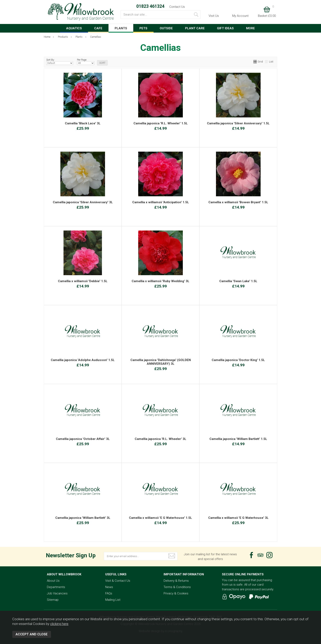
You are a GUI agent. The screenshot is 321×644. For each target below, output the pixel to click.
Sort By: (60, 62)
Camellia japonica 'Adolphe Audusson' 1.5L (83, 360)
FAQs (109, 593)
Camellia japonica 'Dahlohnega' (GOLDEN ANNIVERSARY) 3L (161, 362)
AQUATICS (74, 28)
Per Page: (86, 62)
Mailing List (113, 600)
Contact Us (177, 7)
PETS (143, 28)
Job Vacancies (57, 593)
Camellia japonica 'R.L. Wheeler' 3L (160, 439)
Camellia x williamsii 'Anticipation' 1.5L (161, 202)
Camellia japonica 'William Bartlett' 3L (83, 518)
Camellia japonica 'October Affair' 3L (83, 439)
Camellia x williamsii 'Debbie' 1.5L (83, 281)
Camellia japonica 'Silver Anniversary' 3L (83, 202)
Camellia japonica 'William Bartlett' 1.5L (238, 439)
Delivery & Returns (176, 581)
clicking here (59, 624)
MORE (250, 28)
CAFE (98, 28)
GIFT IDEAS (225, 28)
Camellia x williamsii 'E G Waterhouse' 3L (238, 518)
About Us (53, 581)
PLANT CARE (195, 28)
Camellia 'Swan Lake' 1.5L (238, 281)
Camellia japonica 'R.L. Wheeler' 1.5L (161, 123)
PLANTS (121, 28)
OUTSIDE (166, 28)
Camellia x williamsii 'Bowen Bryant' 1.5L (238, 202)
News (109, 587)
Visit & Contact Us (118, 581)
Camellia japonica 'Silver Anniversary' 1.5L (238, 123)
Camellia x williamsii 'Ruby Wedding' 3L (160, 281)
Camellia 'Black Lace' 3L (83, 123)
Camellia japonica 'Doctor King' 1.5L (238, 360)
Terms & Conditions (177, 587)
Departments (56, 587)
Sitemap (53, 600)
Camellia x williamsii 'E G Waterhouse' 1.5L (160, 518)
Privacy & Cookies (176, 593)
